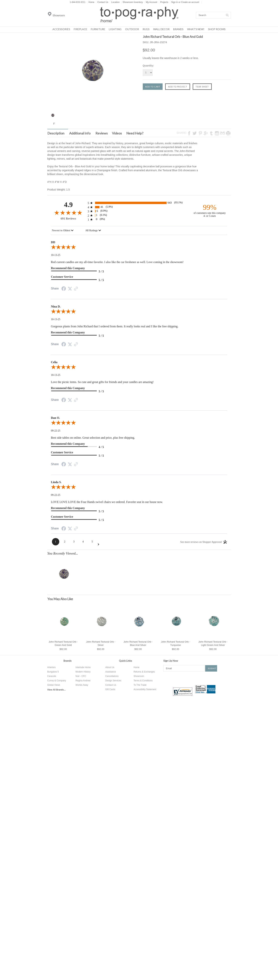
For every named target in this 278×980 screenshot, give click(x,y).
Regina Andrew (83, 681)
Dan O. (56, 418)
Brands (178, 29)
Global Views (54, 685)
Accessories (61, 29)
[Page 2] (65, 542)
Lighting (115, 29)
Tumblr (215, 678)
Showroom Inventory (132, 2)
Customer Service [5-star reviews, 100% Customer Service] (62, 277)
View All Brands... (57, 690)
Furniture (98, 29)
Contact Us (102, 2)
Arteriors (51, 667)
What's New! (196, 29)
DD (53, 242)
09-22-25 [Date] (56, 431)
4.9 (68, 205)
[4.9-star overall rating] (68, 212)
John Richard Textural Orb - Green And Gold (63, 643)
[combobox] (63, 231)
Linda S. (56, 482)
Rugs (146, 29)
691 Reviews (68, 219)
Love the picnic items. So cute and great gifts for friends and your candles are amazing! (102, 382)
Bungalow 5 (53, 672)
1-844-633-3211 (78, 2)
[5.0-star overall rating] (139, 248)
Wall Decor (161, 29)
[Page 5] (92, 542)
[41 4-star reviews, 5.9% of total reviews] (139, 207)
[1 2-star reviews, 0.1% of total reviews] (139, 215)
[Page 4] (83, 542)
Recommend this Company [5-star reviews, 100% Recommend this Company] (68, 268)
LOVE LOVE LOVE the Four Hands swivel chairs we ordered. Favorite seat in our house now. (107, 502)
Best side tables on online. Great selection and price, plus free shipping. (93, 438)
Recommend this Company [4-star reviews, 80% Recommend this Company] (68, 444)
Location (115, 2)
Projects (163, 2)
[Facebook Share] (64, 289)
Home (91, 2)
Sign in (175, 2)
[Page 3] (74, 542)
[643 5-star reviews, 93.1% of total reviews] (139, 203)
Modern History (83, 672)
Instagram (202, 678)
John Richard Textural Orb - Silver (101, 643)
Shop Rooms (217, 29)
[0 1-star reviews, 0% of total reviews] (139, 219)
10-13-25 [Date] (56, 255)
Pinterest (190, 678)
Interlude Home (83, 667)
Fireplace (80, 29)
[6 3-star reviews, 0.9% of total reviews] (139, 211)
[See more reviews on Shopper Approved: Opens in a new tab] (201, 542)
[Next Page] (98, 544)
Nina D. (56, 306)
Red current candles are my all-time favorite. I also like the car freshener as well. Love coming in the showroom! (117, 262)
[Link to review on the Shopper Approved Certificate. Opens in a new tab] (76, 289)
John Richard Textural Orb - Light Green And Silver (213, 643)
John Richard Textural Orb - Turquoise (176, 643)
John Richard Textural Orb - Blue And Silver (138, 643)
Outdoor (132, 29)
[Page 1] (56, 542)
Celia (54, 362)
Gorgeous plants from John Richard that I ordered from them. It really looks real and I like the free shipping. (115, 326)
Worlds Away (82, 685)
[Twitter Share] (70, 289)
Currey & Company (57, 681)
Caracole (52, 676)
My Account (151, 2)
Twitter (179, 678)
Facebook (166, 678)
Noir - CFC (81, 676)
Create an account (190, 2)
